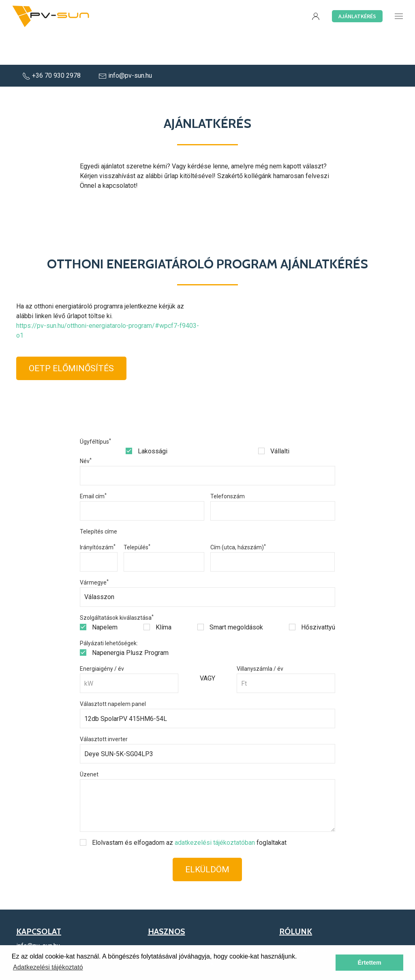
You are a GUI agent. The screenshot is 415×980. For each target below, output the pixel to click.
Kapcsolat (293, 917)
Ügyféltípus (95, 409)
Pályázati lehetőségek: (109, 611)
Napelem (99, 595)
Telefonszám (228, 464)
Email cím (93, 464)
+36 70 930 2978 (52, 43)
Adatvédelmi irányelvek (181, 931)
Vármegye (94, 550)
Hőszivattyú (312, 595)
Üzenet (89, 742)
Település (137, 515)
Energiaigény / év (102, 636)
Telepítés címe (98, 499)
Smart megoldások (230, 595)
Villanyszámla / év (260, 636)
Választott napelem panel (113, 672)
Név (86, 429)
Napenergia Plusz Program (124, 620)
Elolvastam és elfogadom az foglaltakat (183, 810)
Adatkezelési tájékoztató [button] (48, 967)
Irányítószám (98, 515)
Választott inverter (104, 707)
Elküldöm (207, 837)
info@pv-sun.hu (125, 43)
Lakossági (147, 419)
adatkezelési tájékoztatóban (215, 810)
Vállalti (274, 419)
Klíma (157, 595)
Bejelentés (163, 917)
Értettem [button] (369, 963)
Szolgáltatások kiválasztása (117, 585)
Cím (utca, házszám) (238, 515)
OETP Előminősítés (71, 336)
